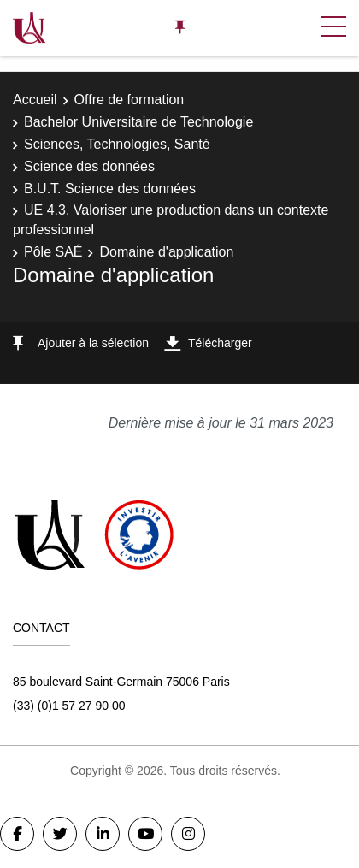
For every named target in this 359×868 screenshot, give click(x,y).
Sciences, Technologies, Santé (117, 144)
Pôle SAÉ (53, 252)
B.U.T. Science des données (110, 189)
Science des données (89, 166)
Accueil (35, 100)
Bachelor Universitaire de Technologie (138, 122)
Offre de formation (129, 100)
